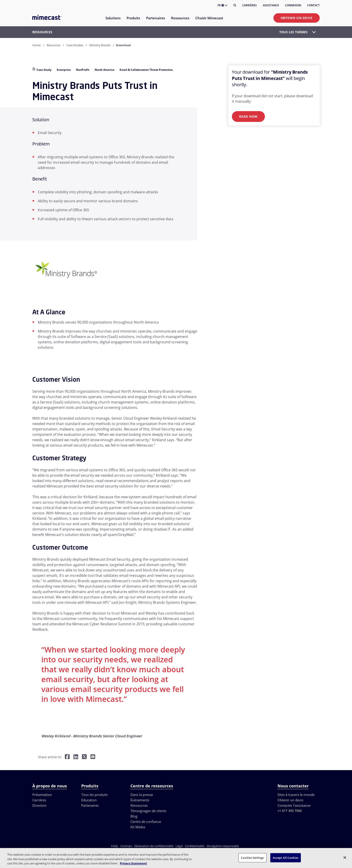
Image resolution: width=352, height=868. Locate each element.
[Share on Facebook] (67, 757)
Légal (179, 846)
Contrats (126, 846)
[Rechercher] (235, 5)
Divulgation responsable (223, 846)
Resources (54, 45)
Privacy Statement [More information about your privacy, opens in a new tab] (133, 863)
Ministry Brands (100, 45)
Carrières (250, 5)
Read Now (248, 116)
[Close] (345, 857)
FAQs (115, 846)
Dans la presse (142, 795)
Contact (313, 5)
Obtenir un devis (297, 18)
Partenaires (90, 805)
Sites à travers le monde (296, 795)
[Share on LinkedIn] (76, 757)
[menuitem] (113, 21)
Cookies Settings (252, 857)
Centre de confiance (146, 822)
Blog (134, 816)
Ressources (139, 805)
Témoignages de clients (148, 811)
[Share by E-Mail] (93, 757)
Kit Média (138, 827)
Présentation (42, 795)
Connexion (293, 5)
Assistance (271, 5)
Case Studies (75, 45)
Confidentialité (195, 846)
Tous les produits (95, 795)
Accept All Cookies (286, 857)
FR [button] (222, 5)
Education (89, 800)
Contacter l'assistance (294, 805)
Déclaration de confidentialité (154, 846)
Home (36, 45)
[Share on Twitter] (84, 757)
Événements (140, 800)
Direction (39, 805)
